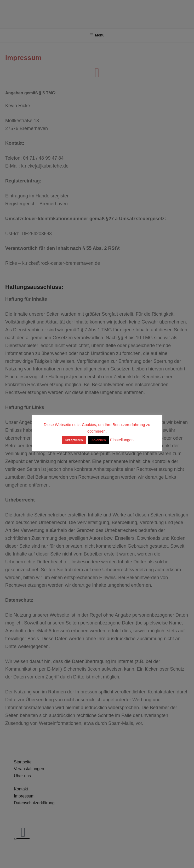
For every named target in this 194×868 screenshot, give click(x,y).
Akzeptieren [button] (74, 440)
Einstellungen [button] (122, 440)
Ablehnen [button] (99, 440)
